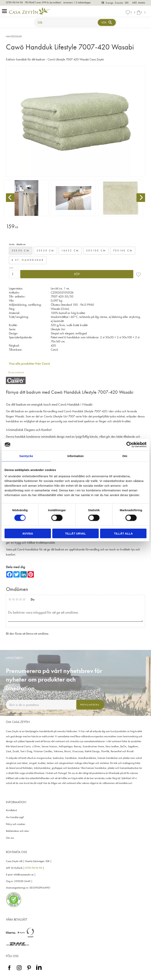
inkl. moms (139, 2)
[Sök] (107, 22)
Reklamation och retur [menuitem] (17, 831)
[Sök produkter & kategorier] (66, 22)
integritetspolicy (55, 713)
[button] (5, 11)
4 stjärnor (20, 599)
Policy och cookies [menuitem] (16, 824)
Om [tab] (125, 456)
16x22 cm (70, 250)
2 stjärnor (13, 599)
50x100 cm (96, 250)
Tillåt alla (123, 533)
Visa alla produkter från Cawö (29, 364)
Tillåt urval (75, 533)
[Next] (141, 198)
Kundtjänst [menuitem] (11, 810)
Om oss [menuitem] (10, 838)
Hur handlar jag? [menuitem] (15, 817)
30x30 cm (46, 250)
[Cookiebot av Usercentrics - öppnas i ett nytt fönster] (129, 445)
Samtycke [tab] (26, 456)
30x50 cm (21, 250)
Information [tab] (76, 456)
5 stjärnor (24, 599)
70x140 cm (123, 250)
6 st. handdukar (28, 260)
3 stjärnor (17, 599)
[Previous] (10, 198)
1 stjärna (10, 599)
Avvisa (28, 533)
